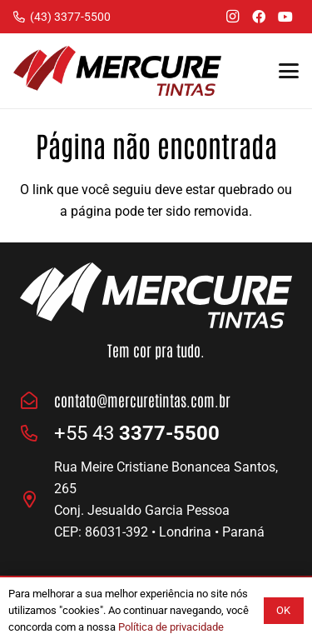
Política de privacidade (171, 627)
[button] (289, 71)
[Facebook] (259, 17)
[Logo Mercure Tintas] (117, 71)
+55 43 (137, 433)
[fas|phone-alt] (37, 433)
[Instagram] (232, 17)
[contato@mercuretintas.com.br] (37, 401)
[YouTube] (285, 17)
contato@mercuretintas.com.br (142, 400)
